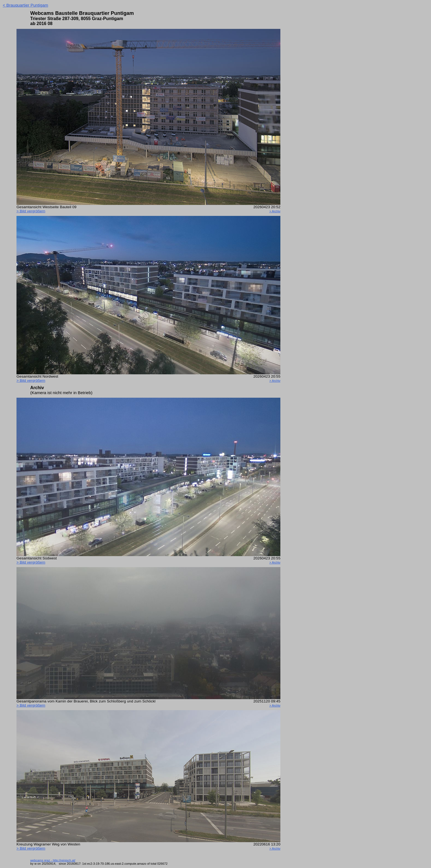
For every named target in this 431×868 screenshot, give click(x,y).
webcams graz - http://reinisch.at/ (53, 860)
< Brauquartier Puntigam (25, 5)
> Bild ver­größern (31, 211)
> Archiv (275, 211)
